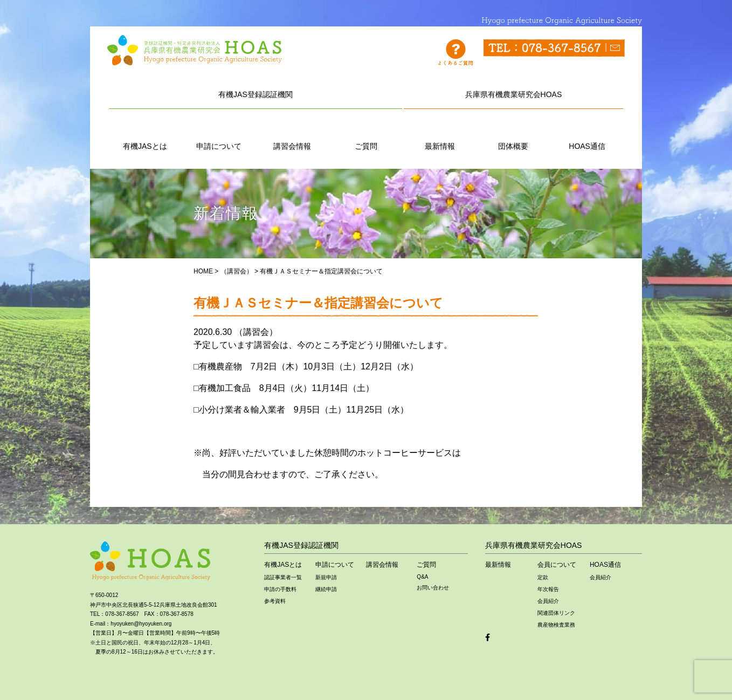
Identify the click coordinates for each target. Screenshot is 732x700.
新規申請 (326, 577)
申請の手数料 (280, 589)
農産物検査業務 (556, 625)
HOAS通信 (587, 134)
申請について (219, 134)
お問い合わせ (433, 588)
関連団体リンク (556, 613)
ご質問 (366, 134)
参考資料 (275, 601)
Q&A (422, 577)
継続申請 (326, 589)
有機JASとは (145, 134)
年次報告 (548, 589)
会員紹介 (548, 601)
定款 (543, 577)
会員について (557, 565)
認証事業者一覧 (283, 577)
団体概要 (513, 134)
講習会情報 (292, 134)
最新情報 (440, 134)
